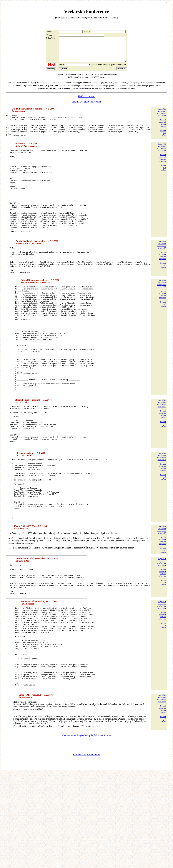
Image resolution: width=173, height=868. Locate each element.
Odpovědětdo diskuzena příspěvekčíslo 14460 (161, 271)
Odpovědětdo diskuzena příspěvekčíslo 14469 (161, 517)
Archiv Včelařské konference (87, 107)
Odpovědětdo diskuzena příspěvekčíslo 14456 (161, 156)
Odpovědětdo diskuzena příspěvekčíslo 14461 (161, 456)
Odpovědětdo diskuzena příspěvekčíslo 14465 (161, 635)
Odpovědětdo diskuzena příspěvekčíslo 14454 (161, 117)
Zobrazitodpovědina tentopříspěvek (162, 128)
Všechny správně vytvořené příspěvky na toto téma (87, 831)
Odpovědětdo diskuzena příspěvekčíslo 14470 (161, 794)
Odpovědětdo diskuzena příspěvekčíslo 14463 (161, 603)
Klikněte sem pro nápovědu (86, 850)
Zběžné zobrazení (86, 101)
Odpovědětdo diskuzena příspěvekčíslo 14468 (161, 684)
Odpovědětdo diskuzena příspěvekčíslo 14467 (161, 315)
